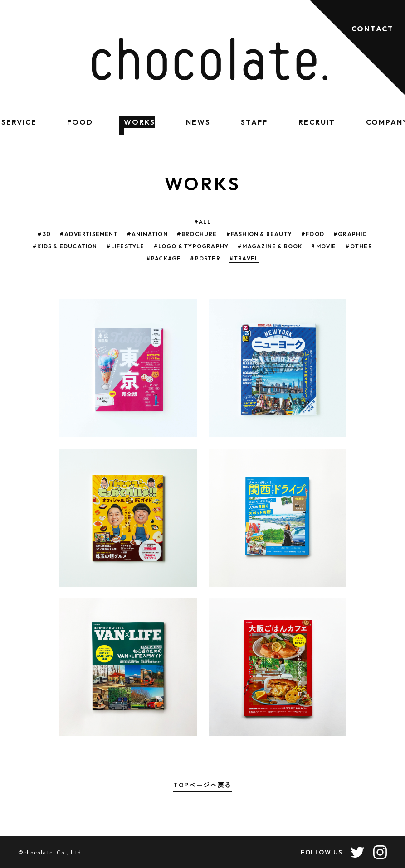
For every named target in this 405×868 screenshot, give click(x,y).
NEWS (198, 122)
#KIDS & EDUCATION (65, 246)
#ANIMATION (147, 234)
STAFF (254, 122)
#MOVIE (324, 246)
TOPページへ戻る (202, 785)
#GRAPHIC (350, 234)
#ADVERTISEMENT (89, 234)
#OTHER (359, 246)
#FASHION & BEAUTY (259, 234)
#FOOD (313, 234)
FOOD (80, 122)
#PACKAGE (164, 258)
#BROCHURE (197, 234)
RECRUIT (317, 122)
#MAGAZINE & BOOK (270, 246)
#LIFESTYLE (126, 246)
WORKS (139, 122)
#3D (44, 234)
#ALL (202, 222)
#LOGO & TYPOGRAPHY (191, 246)
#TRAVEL (244, 258)
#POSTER (205, 258)
